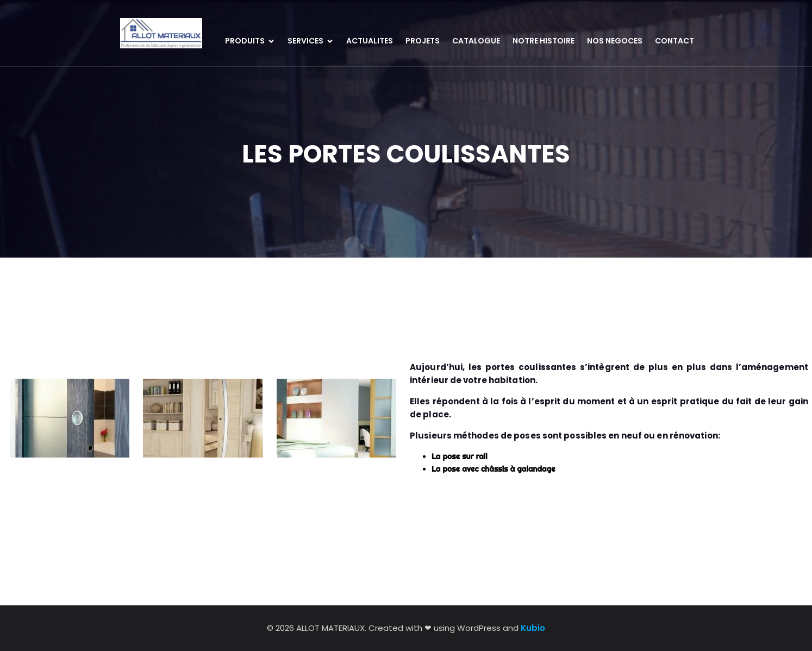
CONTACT (674, 41)
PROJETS (423, 41)
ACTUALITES (370, 41)
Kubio (533, 628)
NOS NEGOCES (615, 41)
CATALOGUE (476, 41)
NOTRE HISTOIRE (544, 41)
